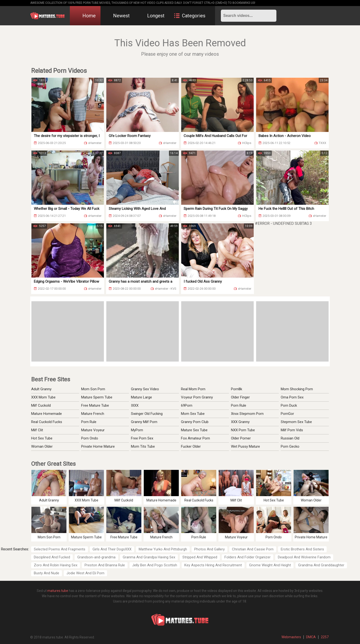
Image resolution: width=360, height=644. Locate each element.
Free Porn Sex (142, 438)
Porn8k (237, 389)
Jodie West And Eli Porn (85, 573)
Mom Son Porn (93, 389)
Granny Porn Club (195, 422)
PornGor (287, 414)
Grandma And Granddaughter (321, 565)
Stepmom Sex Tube (296, 422)
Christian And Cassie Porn (253, 549)
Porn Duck (289, 405)
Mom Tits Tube (143, 446)
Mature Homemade (47, 414)
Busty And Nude (47, 573)
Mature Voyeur (93, 430)
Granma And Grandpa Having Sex (149, 557)
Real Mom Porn (193, 389)
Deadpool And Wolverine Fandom (304, 557)
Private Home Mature (98, 446)
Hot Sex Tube (42, 438)
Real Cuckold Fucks (47, 422)
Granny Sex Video (145, 389)
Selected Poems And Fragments (60, 549)
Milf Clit (37, 430)
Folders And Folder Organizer (248, 557)
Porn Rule (89, 422)
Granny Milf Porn (144, 422)
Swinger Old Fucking (147, 414)
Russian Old (290, 438)
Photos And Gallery (209, 549)
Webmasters (291, 637)
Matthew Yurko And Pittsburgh (163, 549)
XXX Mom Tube (43, 397)
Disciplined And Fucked (52, 557)
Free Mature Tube (95, 405)
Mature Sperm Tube (97, 397)
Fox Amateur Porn (195, 438)
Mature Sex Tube (194, 430)
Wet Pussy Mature (245, 446)
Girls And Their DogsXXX (112, 549)
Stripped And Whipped (200, 557)
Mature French (93, 414)
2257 (325, 637)
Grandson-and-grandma (96, 557)
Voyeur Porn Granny (197, 397)
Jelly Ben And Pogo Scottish (155, 565)
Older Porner (241, 438)
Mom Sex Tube (193, 414)
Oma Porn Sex (292, 397)
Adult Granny (41, 389)
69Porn (187, 405)
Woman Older (42, 446)
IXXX (135, 405)
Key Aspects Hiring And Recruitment (213, 565)
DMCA (311, 637)
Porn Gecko (290, 446)
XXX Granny (240, 422)
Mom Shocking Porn (297, 389)
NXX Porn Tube (243, 430)
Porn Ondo (90, 438)
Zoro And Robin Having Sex (56, 565)
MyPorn (137, 430)
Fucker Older (191, 446)
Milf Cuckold (41, 405)
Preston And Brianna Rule (105, 565)
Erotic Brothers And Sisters (302, 549)
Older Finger (240, 397)
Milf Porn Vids (292, 430)
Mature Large (141, 397)
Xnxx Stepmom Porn (247, 414)
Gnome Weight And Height (270, 565)
